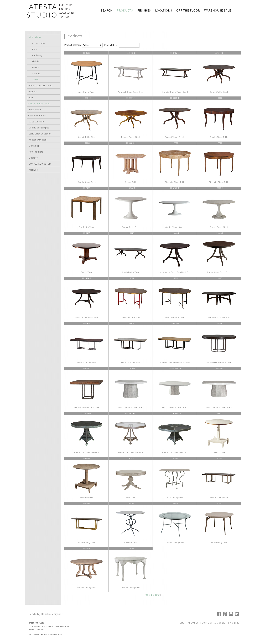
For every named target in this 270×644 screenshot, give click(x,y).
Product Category (73, 45)
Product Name (111, 45)
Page (147, 595)
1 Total (157, 595)
